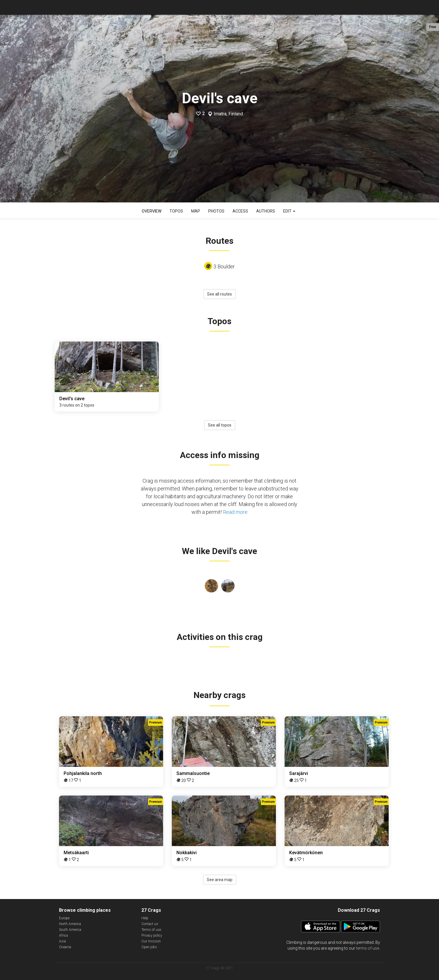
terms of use (368, 948)
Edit (289, 211)
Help (145, 918)
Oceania (65, 947)
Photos (216, 211)
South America (70, 930)
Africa (63, 935)
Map (196, 211)
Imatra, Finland (228, 114)
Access (240, 211)
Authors (266, 211)
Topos (176, 211)
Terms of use (151, 930)
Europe (64, 918)
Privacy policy (152, 935)
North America (70, 924)
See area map (220, 880)
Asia (62, 941)
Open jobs (149, 947)
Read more (235, 512)
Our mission (151, 941)
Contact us (150, 924)
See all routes (219, 294)
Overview (152, 211)
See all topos (220, 425)
